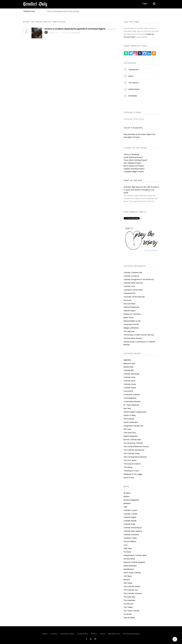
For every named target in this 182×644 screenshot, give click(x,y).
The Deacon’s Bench (132, 464)
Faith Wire (128, 548)
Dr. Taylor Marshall (131, 405)
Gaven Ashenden (131, 422)
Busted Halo (128, 367)
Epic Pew (127, 408)
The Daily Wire (129, 597)
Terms (102, 634)
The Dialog (128, 467)
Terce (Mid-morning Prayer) (135, 160)
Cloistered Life (129, 293)
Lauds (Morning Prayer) (133, 157)
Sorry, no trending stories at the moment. (63, 11)
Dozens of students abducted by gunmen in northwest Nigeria (75, 29)
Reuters (127, 580)
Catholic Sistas (130, 384)
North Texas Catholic (132, 573)
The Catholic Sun (131, 590)
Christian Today (130, 538)
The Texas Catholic (132, 611)
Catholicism (133, 70)
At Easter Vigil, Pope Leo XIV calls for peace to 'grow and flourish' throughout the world (141, 190)
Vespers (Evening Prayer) (134, 169)
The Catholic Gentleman (134, 450)
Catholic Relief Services (133, 283)
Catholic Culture (130, 514)
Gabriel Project (130, 311)
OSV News (128, 576)
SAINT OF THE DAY (133, 180)
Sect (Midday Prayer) (132, 163)
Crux (126, 545)
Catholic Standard (131, 535)
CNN (125, 507)
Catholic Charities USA (133, 273)
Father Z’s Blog (130, 415)
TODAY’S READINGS (133, 128)
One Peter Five (130, 433)
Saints (131, 76)
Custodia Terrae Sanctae (134, 297)
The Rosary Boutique (131, 634)
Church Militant (130, 541)
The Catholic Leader (132, 586)
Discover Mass (129, 304)
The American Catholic (133, 443)
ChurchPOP (128, 391)
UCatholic (128, 614)
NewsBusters (129, 569)
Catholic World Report (133, 528)
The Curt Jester (130, 460)
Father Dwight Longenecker (135, 412)
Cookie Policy (83, 634)
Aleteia (126, 497)
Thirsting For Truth (131, 471)
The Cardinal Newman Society (136, 447)
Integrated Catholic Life (133, 426)
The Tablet (128, 607)
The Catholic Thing (132, 453)
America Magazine (131, 500)
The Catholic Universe (133, 593)
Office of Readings (131, 154)
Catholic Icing (129, 377)
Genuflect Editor (54, 33)
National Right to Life (132, 321)
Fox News (127, 552)
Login (145, 4)
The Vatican (133, 83)
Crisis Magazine (130, 398)
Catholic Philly (129, 524)
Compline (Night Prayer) (134, 172)
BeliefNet (127, 360)
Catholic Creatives (131, 276)
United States (134, 89)
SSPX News (128, 583)
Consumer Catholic (132, 395)
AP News (127, 493)
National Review (130, 566)
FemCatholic (129, 419)
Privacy (94, 634)
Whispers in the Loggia (133, 474)
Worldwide (76, 33)
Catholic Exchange (131, 374)
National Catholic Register (134, 562)
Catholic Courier (130, 510)
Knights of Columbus (132, 314)
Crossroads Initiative (132, 402)
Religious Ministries (131, 328)
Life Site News (129, 559)
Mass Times (128, 318)
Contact (54, 634)
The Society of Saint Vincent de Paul (139, 335)
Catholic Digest (130, 517)
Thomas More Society (133, 338)
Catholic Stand (130, 388)
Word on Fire (129, 478)
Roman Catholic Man (132, 440)
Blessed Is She (129, 363)
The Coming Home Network (135, 457)
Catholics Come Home (133, 290)
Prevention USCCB (131, 324)
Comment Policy (67, 634)
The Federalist (129, 600)
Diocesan (127, 300)
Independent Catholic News (135, 555)
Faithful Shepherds (131, 307)
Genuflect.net (114, 634)
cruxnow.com (111, 29)
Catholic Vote (129, 286)
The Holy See (129, 331)
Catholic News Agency (133, 531)
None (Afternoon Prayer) (134, 166)
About (45, 634)
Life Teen (127, 429)
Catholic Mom (129, 381)
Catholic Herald (130, 521)
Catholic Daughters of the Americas (139, 279)
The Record (128, 604)
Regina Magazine (131, 436)
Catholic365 (129, 370)
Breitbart (127, 503)
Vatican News (129, 618)
